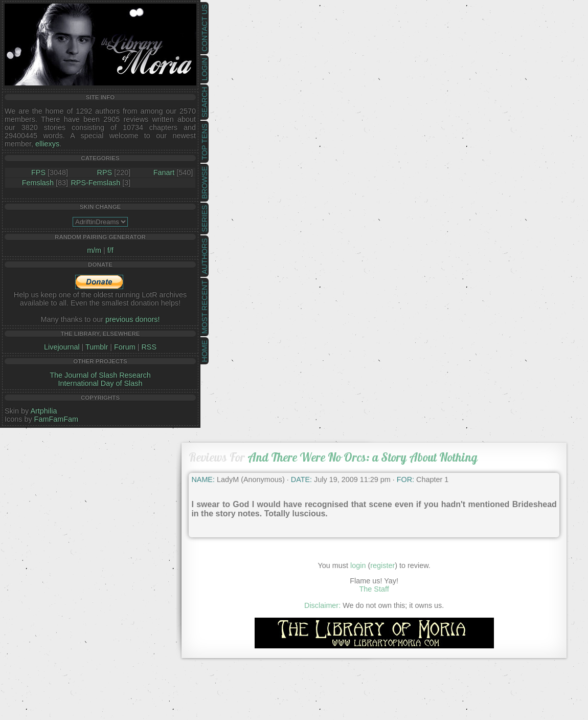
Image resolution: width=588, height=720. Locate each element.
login (358, 565)
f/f (110, 250)
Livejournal (62, 347)
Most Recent (205, 307)
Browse (205, 183)
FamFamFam (56, 419)
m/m (94, 250)
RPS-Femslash (95, 183)
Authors (205, 256)
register (382, 565)
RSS (149, 347)
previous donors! (132, 319)
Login (205, 69)
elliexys (47, 144)
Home (205, 351)
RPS (105, 172)
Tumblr (97, 347)
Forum (125, 347)
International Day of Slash (100, 383)
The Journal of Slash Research (100, 375)
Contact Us (205, 28)
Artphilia (43, 411)
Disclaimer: (322, 605)
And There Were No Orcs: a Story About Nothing (363, 457)
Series (205, 219)
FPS (38, 172)
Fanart (164, 172)
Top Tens (205, 142)
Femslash (38, 183)
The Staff (374, 589)
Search (205, 102)
